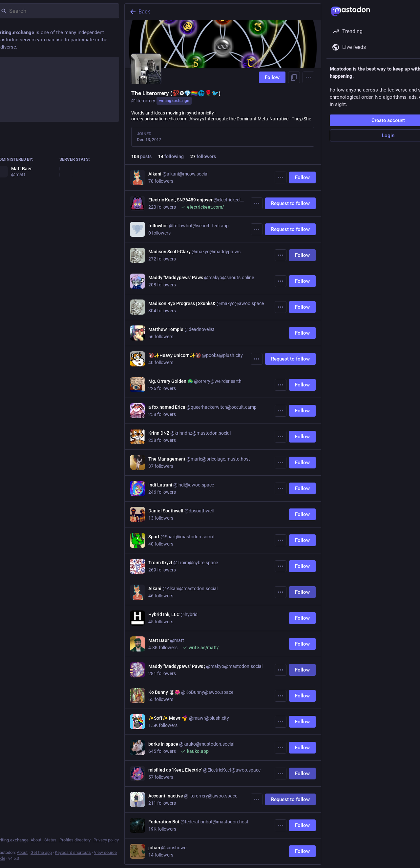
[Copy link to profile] (294, 77)
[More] (281, 177)
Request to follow (290, 203)
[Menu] (308, 77)
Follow (272, 77)
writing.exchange (174, 101)
